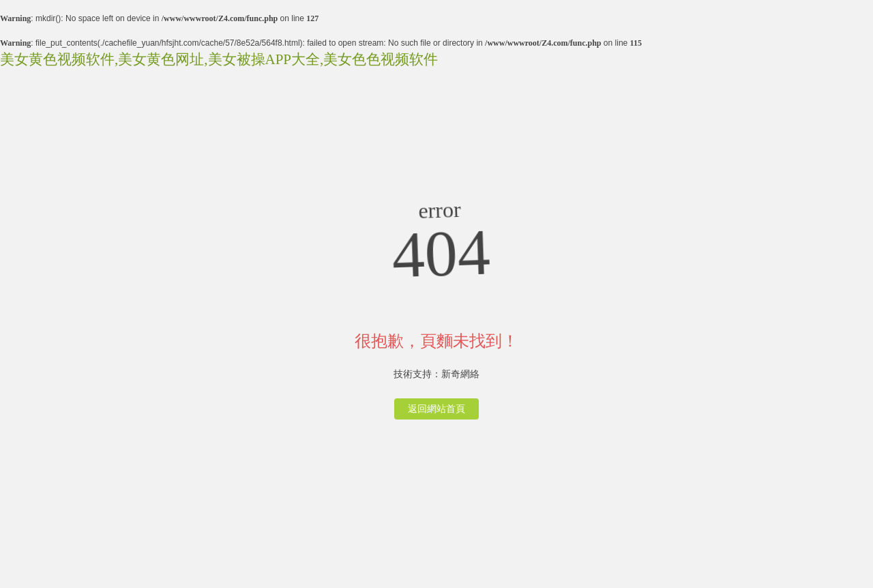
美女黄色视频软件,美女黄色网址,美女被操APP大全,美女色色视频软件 (219, 59)
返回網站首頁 (436, 409)
